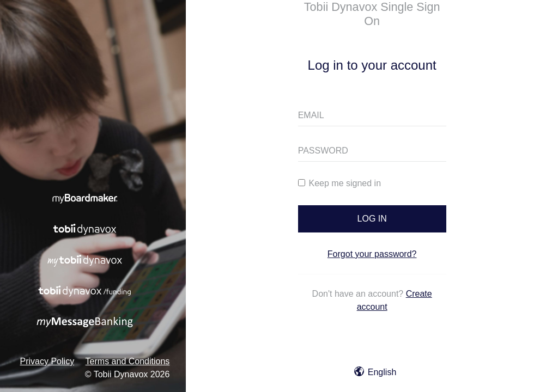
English (375, 372)
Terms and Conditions (128, 361)
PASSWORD (323, 151)
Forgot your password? (372, 254)
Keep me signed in (339, 183)
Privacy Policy (47, 361)
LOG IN (372, 219)
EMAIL (311, 115)
